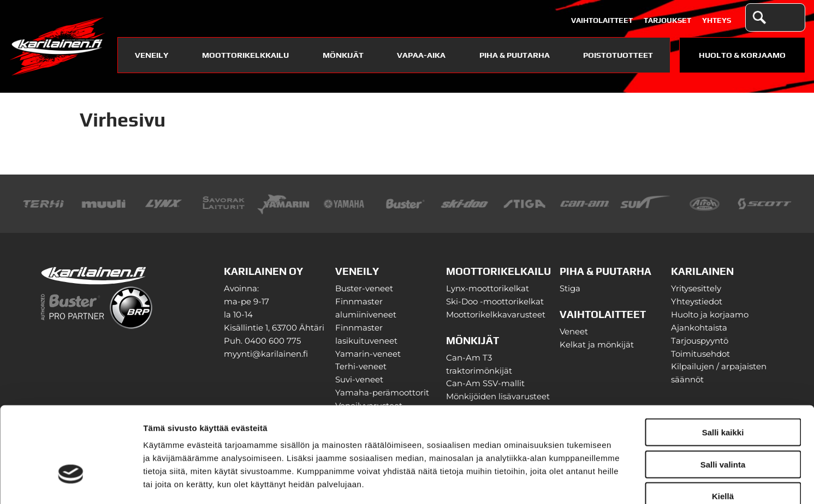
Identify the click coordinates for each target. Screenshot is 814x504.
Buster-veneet (364, 289)
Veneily (152, 55)
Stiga (570, 289)
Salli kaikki (723, 360)
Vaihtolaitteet (602, 20)
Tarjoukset (667, 20)
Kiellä (723, 424)
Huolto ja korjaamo (710, 315)
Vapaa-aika (421, 55)
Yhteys (717, 20)
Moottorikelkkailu (245, 55)
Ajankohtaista (699, 328)
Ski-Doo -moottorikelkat (495, 302)
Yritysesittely (696, 289)
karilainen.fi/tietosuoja (235, 438)
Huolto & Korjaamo (742, 55)
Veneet (574, 332)
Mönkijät (343, 55)
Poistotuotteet (618, 55)
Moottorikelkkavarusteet (496, 315)
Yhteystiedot (697, 302)
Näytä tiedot (584, 482)
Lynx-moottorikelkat (488, 289)
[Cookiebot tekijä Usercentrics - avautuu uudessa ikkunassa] (71, 483)
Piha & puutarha (515, 55)
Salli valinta (723, 392)
